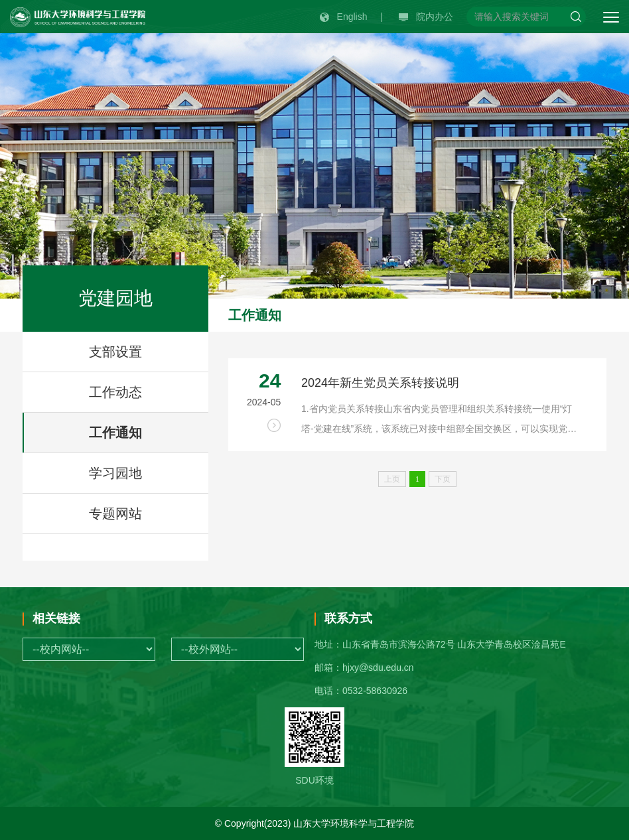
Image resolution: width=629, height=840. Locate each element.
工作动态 (115, 392)
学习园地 (115, 473)
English (344, 17)
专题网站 (115, 514)
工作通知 (115, 433)
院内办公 (426, 17)
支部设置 (115, 352)
